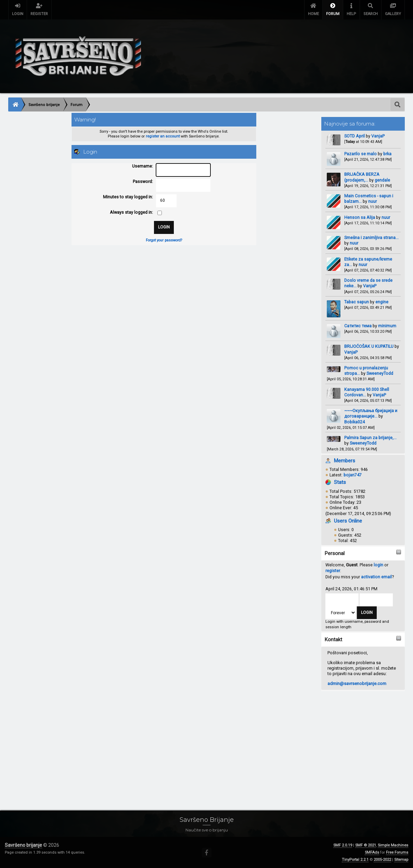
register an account (163, 136)
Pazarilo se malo (360, 154)
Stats (340, 482)
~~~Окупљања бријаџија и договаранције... (371, 413)
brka (387, 154)
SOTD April (354, 136)
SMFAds (372, 852)
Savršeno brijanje (23, 845)
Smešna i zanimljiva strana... (371, 238)
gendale (382, 180)
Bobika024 (354, 422)
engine (382, 302)
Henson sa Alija (360, 217)
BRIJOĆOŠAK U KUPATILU (369, 346)
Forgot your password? (164, 240)
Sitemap (401, 860)
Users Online (348, 521)
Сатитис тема (358, 326)
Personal (335, 553)
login (378, 565)
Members (345, 461)
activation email (376, 577)
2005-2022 (382, 860)
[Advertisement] (206, 743)
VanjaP (378, 136)
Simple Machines (393, 845)
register (333, 571)
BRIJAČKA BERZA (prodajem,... (362, 177)
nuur (372, 201)
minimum (387, 326)
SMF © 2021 (366, 845)
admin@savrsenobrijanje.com (357, 683)
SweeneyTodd (380, 373)
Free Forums (397, 852)
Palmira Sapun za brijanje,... (370, 438)
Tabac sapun (357, 302)
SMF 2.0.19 (343, 845)
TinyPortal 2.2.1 (355, 860)
